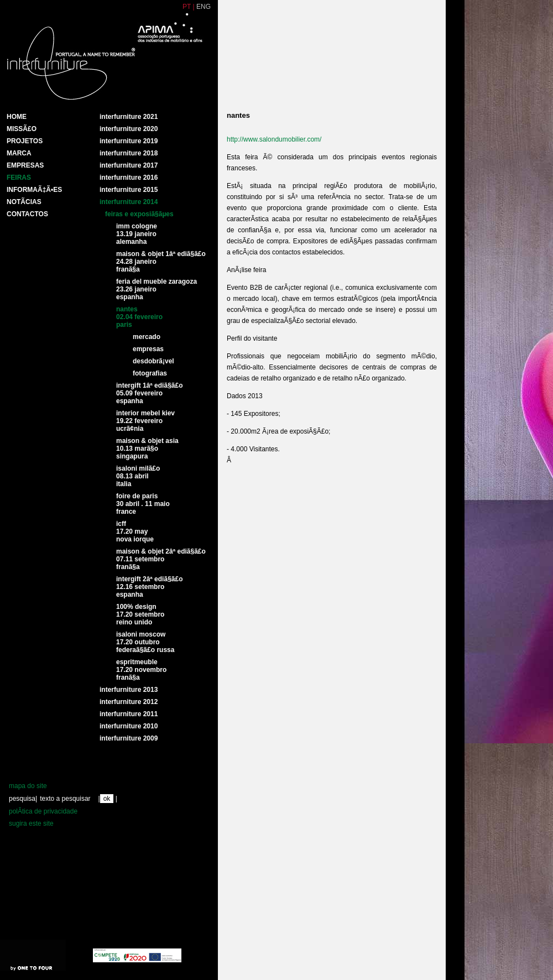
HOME (17, 117)
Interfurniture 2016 (129, 178)
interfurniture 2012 (129, 702)
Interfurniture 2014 (129, 202)
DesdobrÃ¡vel (153, 361)
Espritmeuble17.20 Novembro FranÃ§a (141, 670)
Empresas (25, 165)
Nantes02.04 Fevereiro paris (139, 317)
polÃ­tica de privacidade (43, 811)
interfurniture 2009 (129, 738)
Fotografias (150, 373)
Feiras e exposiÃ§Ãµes (139, 214)
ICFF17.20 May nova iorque (135, 531)
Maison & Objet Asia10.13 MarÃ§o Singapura (147, 449)
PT (187, 7)
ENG (204, 7)
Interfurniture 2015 (129, 190)
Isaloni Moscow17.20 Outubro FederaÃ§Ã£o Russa (145, 642)
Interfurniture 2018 (129, 153)
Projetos (25, 141)
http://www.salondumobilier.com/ (274, 139)
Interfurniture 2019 (129, 141)
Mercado (147, 337)
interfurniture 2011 (129, 714)
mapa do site (28, 786)
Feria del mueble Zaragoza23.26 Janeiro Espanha (156, 289)
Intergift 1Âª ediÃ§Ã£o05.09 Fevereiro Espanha (149, 393)
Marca (19, 153)
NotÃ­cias (24, 202)
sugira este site (31, 823)
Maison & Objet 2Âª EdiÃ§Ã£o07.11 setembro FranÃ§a (161, 559)
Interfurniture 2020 (129, 129)
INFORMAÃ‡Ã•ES (34, 190)
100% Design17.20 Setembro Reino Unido (140, 614)
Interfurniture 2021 (129, 117)
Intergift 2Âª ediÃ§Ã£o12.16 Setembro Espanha (149, 587)
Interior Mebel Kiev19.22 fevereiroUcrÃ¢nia (145, 421)
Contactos (27, 214)
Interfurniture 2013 (129, 690)
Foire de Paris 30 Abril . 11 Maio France (143, 504)
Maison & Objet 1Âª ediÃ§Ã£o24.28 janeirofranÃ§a (161, 262)
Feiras (19, 178)
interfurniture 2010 (129, 726)
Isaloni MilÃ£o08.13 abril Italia (138, 476)
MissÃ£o (22, 129)
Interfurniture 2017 (129, 165)
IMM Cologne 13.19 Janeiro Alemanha (137, 234)
